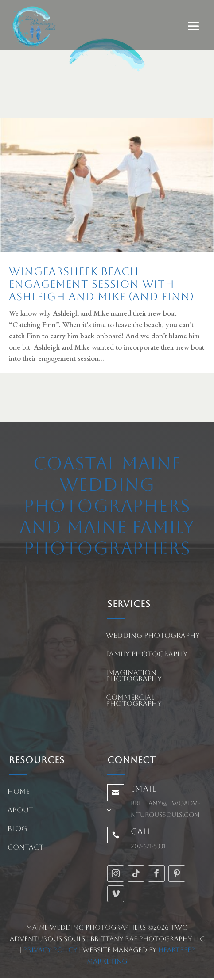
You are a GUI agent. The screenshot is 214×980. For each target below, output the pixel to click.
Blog (17, 829)
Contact (25, 848)
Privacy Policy (50, 950)
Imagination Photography (134, 676)
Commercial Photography (134, 701)
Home (19, 792)
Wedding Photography (153, 636)
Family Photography (147, 655)
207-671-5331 (148, 846)
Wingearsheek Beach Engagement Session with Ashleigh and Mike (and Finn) (101, 284)
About (20, 811)
